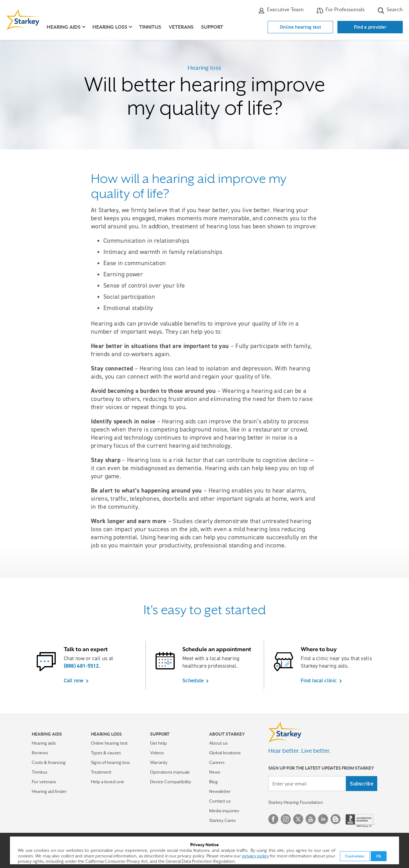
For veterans (44, 782)
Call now (74, 680)
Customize (355, 856)
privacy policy (256, 856)
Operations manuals (170, 772)
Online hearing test (300, 27)
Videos (157, 753)
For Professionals (341, 10)
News (215, 772)
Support (212, 27)
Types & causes (106, 753)
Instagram (286, 819)
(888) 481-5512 (81, 666)
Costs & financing (49, 762)
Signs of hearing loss (110, 762)
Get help (158, 743)
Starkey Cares (222, 820)
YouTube (311, 819)
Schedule (193, 680)
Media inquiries (224, 811)
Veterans (181, 27)
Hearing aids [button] (64, 27)
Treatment (101, 772)
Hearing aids (44, 743)
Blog (214, 782)
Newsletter (220, 791)
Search (390, 10)
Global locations (225, 753)
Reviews (40, 753)
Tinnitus (150, 27)
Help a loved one (108, 782)
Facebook (273, 819)
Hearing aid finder (49, 791)
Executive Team (281, 10)
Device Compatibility (171, 782)
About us (218, 743)
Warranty (159, 762)
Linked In (323, 819)
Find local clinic (319, 680)
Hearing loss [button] (110, 27)
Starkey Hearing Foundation (296, 802)
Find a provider (370, 27)
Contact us (220, 801)
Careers (217, 762)
